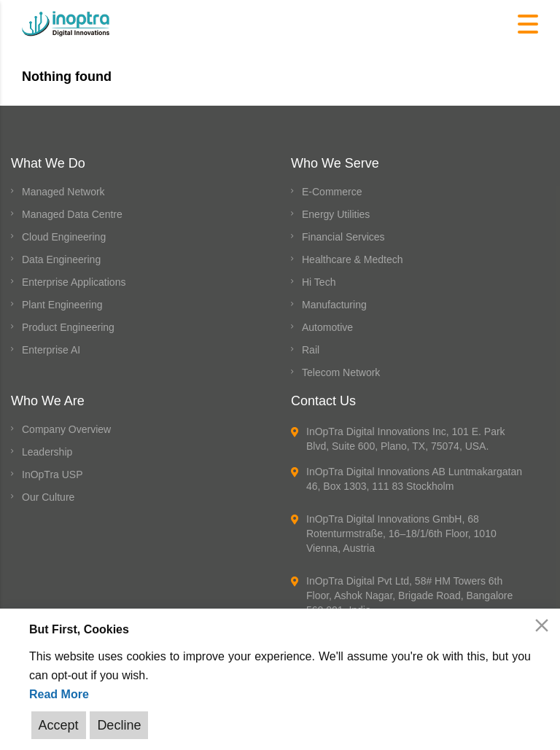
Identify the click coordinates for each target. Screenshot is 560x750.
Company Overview (66, 429)
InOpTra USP (52, 474)
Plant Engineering (62, 305)
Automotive (327, 327)
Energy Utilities (336, 214)
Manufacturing (334, 305)
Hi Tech (319, 282)
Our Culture (48, 497)
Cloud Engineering (64, 237)
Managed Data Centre (72, 214)
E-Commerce (332, 192)
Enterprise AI (51, 350)
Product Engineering (68, 327)
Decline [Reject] (119, 725)
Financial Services (343, 237)
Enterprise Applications (74, 282)
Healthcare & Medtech (353, 259)
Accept (59, 725)
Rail (311, 350)
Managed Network (63, 192)
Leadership (47, 452)
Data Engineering (61, 259)
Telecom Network (341, 372)
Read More (59, 694)
